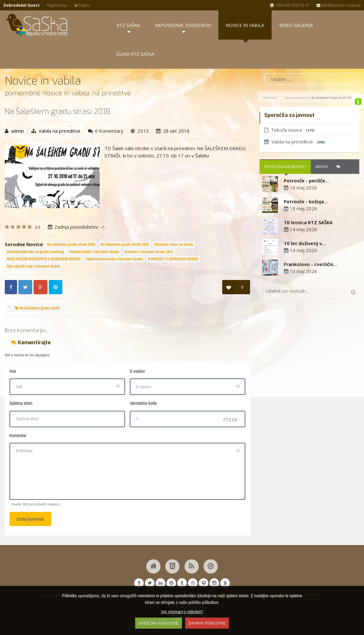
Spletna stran (21, 403)
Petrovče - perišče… (306, 181)
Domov (270, 97)
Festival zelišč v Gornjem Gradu (94, 252)
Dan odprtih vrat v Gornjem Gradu (33, 266)
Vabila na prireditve (60, 131)
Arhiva (321, 167)
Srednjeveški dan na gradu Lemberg (35, 252)
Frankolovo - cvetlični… (311, 264)
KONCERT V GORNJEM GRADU (173, 259)
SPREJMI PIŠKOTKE (159, 623)
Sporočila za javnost (285, 167)
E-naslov (137, 371)
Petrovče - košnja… (306, 201)
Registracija (57, 5)
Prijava (82, 5)
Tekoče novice (289, 130)
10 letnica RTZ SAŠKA (308, 222)
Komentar (18, 435)
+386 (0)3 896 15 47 (290, 5)
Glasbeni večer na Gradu (174, 245)
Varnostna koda (143, 403)
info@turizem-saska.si (339, 5)
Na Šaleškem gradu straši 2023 (125, 245)
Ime (13, 371)
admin (18, 131)
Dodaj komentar (31, 519)
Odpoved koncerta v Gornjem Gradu (114, 259)
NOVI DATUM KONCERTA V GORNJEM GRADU (44, 259)
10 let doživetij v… (305, 243)
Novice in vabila (296, 98)
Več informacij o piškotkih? (182, 612)
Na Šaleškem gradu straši (37, 308)
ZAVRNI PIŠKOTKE (207, 623)
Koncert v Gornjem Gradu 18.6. (149, 252)
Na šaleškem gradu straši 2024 (71, 245)
